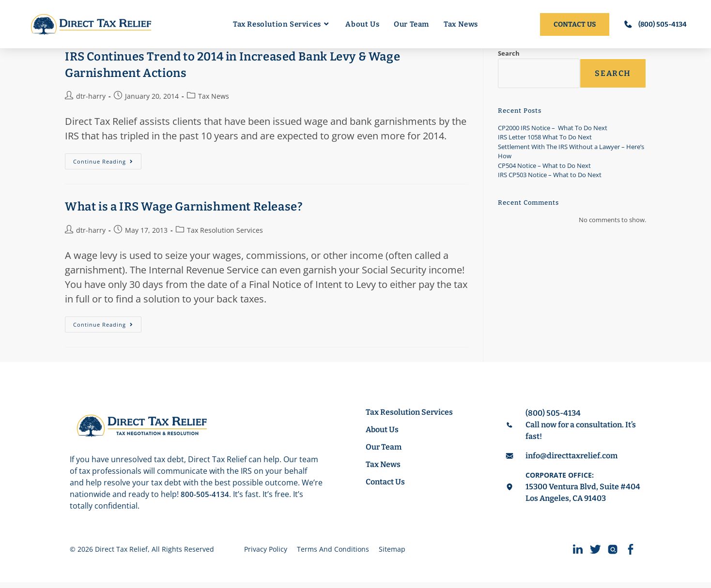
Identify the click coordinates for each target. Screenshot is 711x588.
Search (509, 53)
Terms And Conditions (333, 552)
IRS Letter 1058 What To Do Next (545, 137)
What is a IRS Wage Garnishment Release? (184, 207)
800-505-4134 (205, 494)
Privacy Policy (266, 552)
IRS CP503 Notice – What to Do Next (550, 175)
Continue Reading (107, 159)
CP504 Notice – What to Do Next (544, 166)
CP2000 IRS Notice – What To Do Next (553, 128)
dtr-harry (91, 96)
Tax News (214, 96)
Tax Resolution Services (225, 230)
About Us (386, 430)
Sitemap (392, 552)
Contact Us (390, 482)
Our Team (388, 447)
